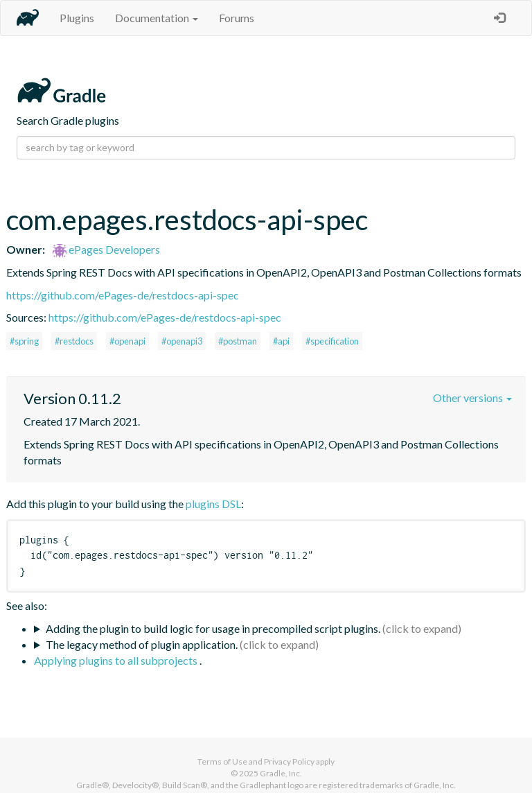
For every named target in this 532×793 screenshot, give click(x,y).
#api (281, 341)
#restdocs (74, 341)
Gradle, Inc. (281, 773)
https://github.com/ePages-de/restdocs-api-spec (123, 295)
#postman (238, 341)
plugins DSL (213, 504)
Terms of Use (222, 761)
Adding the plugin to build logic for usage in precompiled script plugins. (213, 628)
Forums (237, 18)
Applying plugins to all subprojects (117, 660)
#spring (24, 341)
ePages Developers (106, 249)
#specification (332, 341)
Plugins (77, 18)
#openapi (127, 341)
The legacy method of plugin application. (142, 644)
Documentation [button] (157, 18)
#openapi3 (182, 341)
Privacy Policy (289, 761)
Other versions (472, 398)
